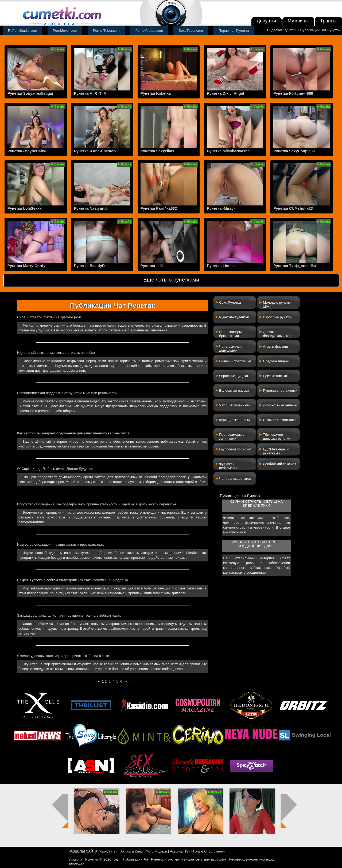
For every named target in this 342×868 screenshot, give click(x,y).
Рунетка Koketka (156, 93)
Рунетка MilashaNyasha (228, 151)
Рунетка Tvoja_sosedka (295, 266)
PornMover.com (65, 31)
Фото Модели (156, 851)
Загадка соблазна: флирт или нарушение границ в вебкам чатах (69, 615)
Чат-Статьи (108, 851)
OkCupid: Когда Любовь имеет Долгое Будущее (55, 469)
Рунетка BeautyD (90, 266)
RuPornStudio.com (23, 31)
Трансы (328, 21)
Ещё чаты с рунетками (171, 280)
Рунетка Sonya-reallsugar (30, 93)
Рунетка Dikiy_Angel (225, 93)
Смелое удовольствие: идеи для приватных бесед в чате (63, 656)
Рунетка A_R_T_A (90, 93)
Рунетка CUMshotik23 (293, 208)
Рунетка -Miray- (221, 208)
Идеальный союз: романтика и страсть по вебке (56, 353)
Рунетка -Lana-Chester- (95, 151)
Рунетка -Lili (152, 266)
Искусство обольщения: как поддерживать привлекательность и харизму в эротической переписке (97, 504)
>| (130, 681)
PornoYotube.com (149, 31)
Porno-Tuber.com (106, 31)
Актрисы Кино (131, 851)
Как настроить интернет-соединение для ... (257, 544)
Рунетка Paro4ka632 (159, 208)
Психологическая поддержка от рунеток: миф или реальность (67, 393)
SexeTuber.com (191, 31)
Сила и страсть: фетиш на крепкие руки (49, 317)
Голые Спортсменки (209, 851)
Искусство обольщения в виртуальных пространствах (60, 544)
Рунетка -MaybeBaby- (27, 151)
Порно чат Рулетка (234, 31)
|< (95, 681)
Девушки (267, 21)
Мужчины (298, 21)
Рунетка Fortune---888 (293, 93)
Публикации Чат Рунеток (320, 30)
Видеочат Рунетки (282, 30)
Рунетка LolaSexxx (25, 208)
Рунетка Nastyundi (91, 208)
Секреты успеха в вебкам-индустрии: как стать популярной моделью (73, 580)
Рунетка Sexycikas (157, 151)
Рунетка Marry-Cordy (26, 266)
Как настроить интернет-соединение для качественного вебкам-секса (73, 433)
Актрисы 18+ (180, 851)
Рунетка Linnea (221, 266)
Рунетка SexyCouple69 (294, 151)
